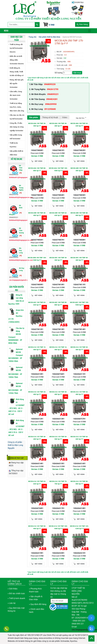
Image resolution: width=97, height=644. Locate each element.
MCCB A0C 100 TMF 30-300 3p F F (58, 259)
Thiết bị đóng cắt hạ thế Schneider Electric (16, 48)
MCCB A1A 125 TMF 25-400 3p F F (37, 393)
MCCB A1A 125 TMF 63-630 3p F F (37, 483)
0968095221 (53, 94)
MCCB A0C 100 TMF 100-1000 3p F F (79, 304)
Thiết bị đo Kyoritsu (14, 145)
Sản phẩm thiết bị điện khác (16, 153)
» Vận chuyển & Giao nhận (36, 598)
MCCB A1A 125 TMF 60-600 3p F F (79, 438)
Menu (6, 30)
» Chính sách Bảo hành (37, 611)
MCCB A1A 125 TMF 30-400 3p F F (58, 393)
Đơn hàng (82, 24)
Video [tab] (65, 117)
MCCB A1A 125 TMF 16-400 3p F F (58, 348)
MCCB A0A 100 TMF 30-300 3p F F (37, 125)
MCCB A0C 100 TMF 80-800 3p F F (58, 304)
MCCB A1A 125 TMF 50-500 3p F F (58, 438)
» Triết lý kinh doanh (16, 598)
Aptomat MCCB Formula (72, 37)
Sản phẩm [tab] (34, 117)
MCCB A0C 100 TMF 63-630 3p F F (37, 304)
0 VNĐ (52, 25)
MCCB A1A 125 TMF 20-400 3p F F (79, 348)
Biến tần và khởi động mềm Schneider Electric (17, 60)
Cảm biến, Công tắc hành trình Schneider (16, 95)
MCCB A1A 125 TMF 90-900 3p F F (37, 527)
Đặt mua (77, 73)
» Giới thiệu (13, 589)
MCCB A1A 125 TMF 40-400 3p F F (37, 438)
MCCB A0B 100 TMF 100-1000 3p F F (37, 259)
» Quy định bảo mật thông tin (16, 609)
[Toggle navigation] (90, 31)
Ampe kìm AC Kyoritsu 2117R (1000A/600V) (16, 316)
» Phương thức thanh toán (36, 590)
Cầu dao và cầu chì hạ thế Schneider (17, 117)
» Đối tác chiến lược (16, 593)
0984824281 (52, 99)
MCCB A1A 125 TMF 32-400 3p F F (79, 393)
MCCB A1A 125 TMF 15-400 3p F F (37, 348)
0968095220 (50, 84)
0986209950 (51, 104)
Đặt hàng (39, 161)
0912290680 (50, 109)
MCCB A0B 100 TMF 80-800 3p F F (79, 214)
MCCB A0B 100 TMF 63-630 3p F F (58, 214)
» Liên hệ (12, 603)
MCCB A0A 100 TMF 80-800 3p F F (37, 169)
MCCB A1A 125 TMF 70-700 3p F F (58, 483)
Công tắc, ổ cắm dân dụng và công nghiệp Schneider (17, 127)
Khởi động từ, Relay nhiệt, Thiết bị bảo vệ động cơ (17, 72)
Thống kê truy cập (16, 458)
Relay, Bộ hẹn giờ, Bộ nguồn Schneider (17, 83)
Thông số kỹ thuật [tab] (50, 117)
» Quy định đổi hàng (38, 604)
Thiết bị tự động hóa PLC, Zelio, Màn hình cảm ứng (17, 107)
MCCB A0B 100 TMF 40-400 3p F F (37, 214)
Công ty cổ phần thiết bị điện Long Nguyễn (15, 445)
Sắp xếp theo (81, 118)
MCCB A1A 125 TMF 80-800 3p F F (79, 483)
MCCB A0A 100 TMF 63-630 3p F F (79, 125)
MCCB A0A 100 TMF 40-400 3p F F (58, 125)
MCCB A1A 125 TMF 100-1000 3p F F (58, 527)
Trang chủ (33, 37)
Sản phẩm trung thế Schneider (16, 137)
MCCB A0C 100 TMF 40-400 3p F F (79, 259)
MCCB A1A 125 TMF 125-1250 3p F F (79, 527)
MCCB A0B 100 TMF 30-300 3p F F (79, 169)
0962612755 (53, 89)
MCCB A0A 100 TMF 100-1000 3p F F (58, 169)
